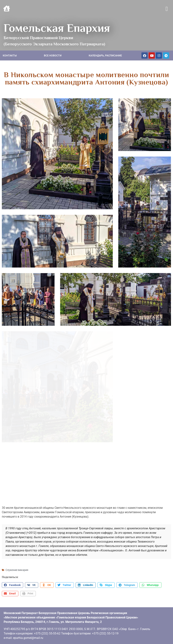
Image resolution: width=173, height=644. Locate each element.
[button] (167, 9)
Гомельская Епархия (57, 28)
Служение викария (17, 564)
